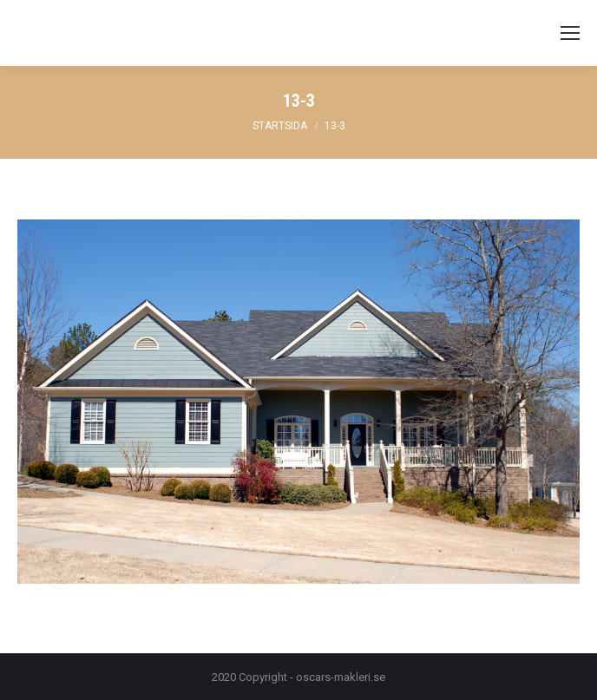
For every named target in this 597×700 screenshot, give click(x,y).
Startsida (280, 126)
